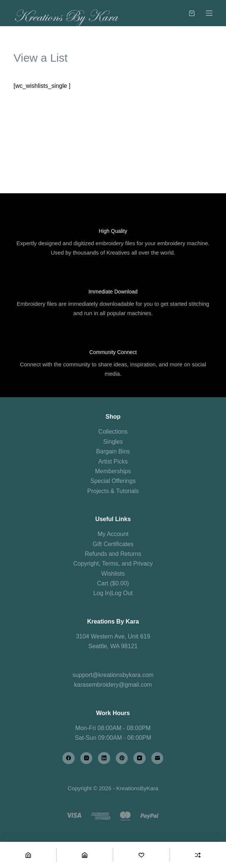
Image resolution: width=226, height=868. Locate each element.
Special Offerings (113, 481)
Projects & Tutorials (113, 491)
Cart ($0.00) (113, 583)
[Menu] (209, 13)
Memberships (113, 471)
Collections (113, 432)
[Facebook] (69, 758)
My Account (113, 534)
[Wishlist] (141, 855)
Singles (113, 442)
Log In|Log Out (113, 593)
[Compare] (198, 855)
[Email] (157, 758)
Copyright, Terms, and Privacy (113, 564)
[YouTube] (140, 758)
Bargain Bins (113, 451)
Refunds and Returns (113, 554)
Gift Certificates (113, 544)
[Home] (28, 855)
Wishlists (113, 574)
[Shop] (85, 855)
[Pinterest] (122, 758)
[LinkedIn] (104, 758)
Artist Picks (113, 461)
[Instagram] (86, 758)
